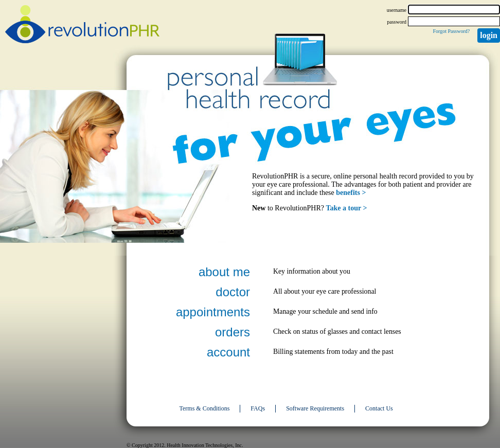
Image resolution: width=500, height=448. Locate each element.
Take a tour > (347, 208)
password (397, 22)
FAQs (258, 408)
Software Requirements (315, 408)
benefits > (351, 193)
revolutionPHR (82, 26)
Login (489, 35)
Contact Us (379, 408)
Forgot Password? (451, 31)
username (397, 10)
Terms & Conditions (205, 408)
